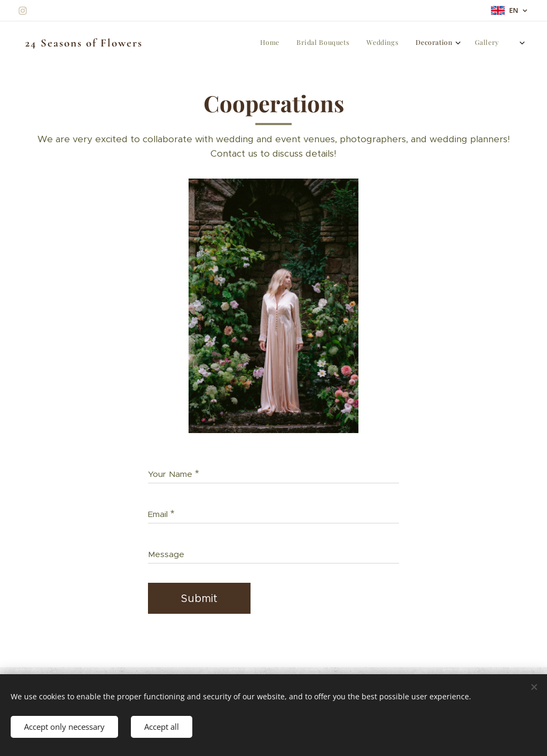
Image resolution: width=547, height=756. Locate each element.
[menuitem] (389, 43)
